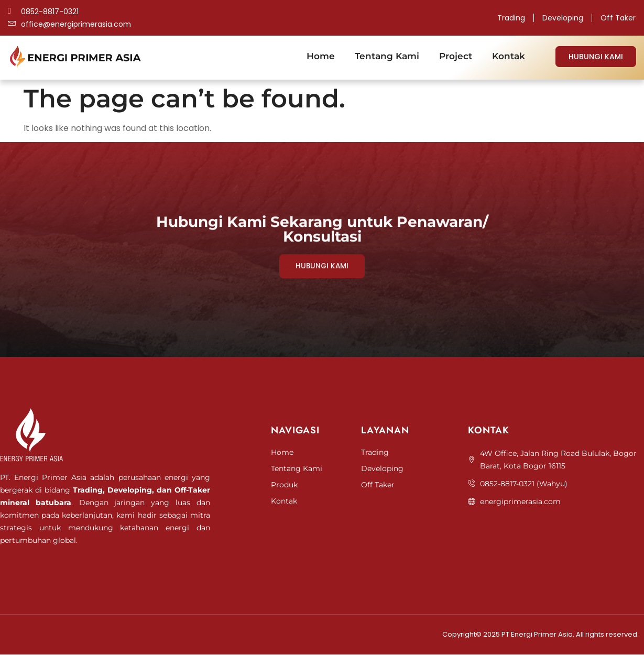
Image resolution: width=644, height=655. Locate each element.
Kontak (509, 56)
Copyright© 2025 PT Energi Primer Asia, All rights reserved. (541, 635)
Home (321, 56)
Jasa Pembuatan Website (37, 568)
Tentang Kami (387, 56)
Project (456, 56)
